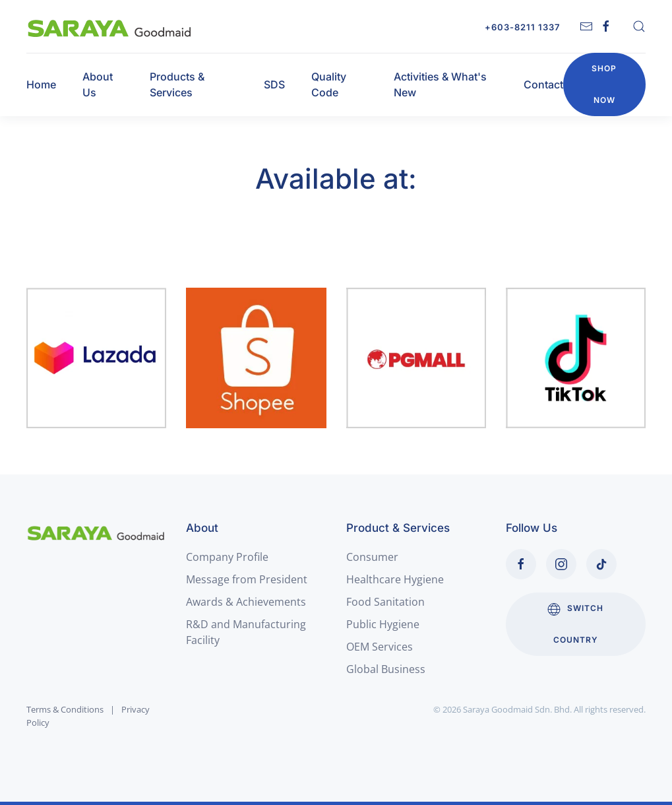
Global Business (386, 669)
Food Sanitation (385, 602)
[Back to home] (110, 26)
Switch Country (575, 624)
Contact (543, 84)
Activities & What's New (440, 84)
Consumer (372, 557)
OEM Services (380, 647)
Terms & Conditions (65, 709)
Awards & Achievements (246, 602)
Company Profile (227, 557)
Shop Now (604, 84)
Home (41, 84)
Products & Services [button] (177, 84)
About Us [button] (98, 84)
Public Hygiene (383, 624)
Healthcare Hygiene (395, 579)
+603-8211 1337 (522, 27)
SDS (274, 84)
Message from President (247, 579)
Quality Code (329, 84)
